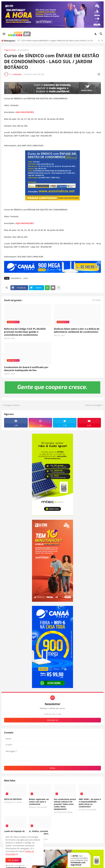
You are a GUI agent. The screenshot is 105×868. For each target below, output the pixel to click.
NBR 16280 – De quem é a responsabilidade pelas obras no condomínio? (90, 803)
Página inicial (10, 50)
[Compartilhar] (99, 74)
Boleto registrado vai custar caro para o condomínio (39, 802)
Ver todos (97, 300)
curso (26, 278)
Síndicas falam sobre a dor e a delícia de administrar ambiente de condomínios (77, 330)
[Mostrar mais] (59, 288)
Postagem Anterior (11, 405)
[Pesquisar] (101, 34)
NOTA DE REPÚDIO (13, 799)
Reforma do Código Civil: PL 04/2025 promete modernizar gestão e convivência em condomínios (25, 332)
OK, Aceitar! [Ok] (13, 860)
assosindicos (23, 50)
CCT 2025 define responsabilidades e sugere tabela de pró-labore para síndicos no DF (55, 41)
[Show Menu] (4, 34)
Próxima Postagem (93, 405)
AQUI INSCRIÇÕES (25, 112)
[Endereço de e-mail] (52, 714)
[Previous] (99, 41)
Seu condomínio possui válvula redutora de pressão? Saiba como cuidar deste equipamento (65, 804)
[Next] (102, 41)
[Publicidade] (52, 88)
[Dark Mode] (96, 34)
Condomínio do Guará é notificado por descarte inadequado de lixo (26, 369)
